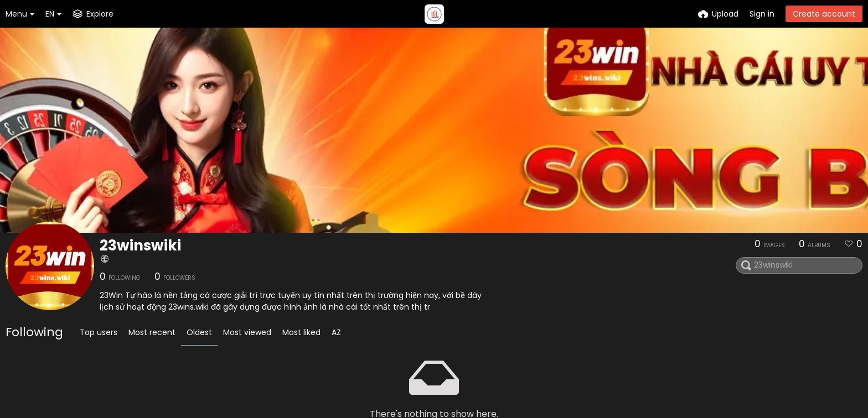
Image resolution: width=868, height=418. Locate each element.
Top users (99, 332)
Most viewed (247, 332)
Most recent (152, 332)
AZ (336, 332)
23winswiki (140, 245)
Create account (824, 14)
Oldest (199, 332)
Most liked (301, 332)
